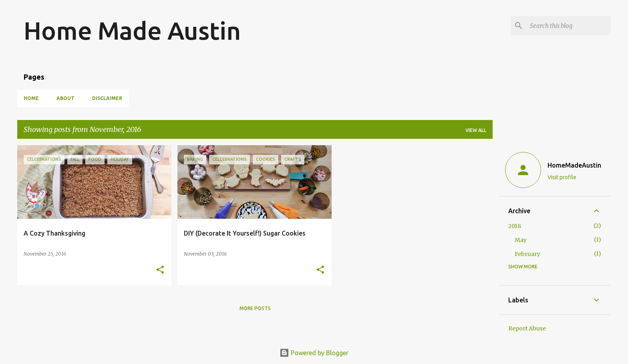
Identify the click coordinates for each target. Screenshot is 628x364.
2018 (515, 226)
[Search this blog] (569, 26)
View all (476, 130)
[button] (160, 270)
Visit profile (562, 177)
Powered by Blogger (314, 353)
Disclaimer (107, 98)
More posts (255, 308)
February (527, 254)
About (65, 98)
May (521, 240)
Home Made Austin (132, 30)
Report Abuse (527, 328)
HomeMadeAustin (574, 165)
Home (31, 98)
